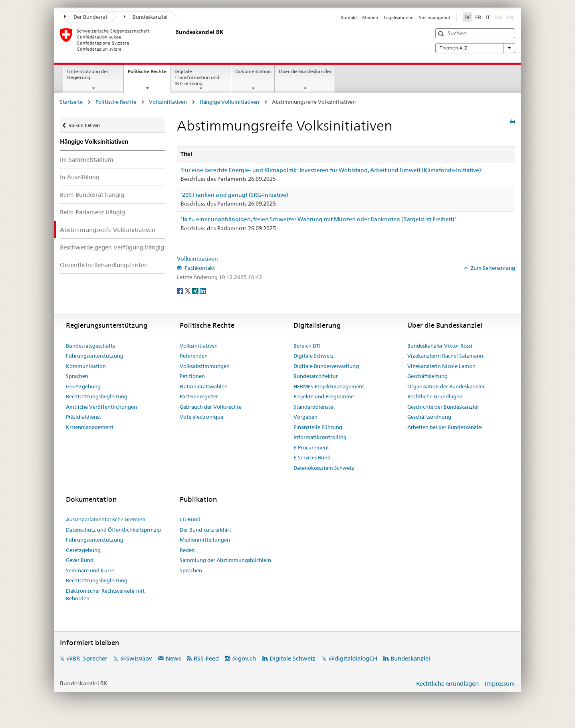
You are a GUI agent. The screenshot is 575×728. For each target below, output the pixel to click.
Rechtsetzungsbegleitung (97, 396)
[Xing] (196, 290)
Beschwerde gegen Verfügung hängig (112, 247)
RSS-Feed (206, 658)
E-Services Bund (312, 457)
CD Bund (190, 519)
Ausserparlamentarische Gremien (106, 519)
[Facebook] (181, 290)
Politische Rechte (149, 74)
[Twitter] (188, 290)
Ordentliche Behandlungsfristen (104, 265)
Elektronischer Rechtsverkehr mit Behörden (105, 595)
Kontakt (349, 18)
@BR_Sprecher (87, 658)
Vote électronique (201, 417)
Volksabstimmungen (205, 366)
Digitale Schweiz (314, 356)
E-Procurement (311, 447)
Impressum (500, 683)
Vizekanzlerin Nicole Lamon (441, 366)
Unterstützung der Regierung (88, 74)
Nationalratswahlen (204, 386)
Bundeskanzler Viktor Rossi (440, 346)
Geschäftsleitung (427, 376)
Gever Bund (80, 560)
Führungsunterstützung (95, 356)
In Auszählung (80, 177)
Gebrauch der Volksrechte (211, 407)
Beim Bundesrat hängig (92, 195)
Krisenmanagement (90, 427)
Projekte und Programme (324, 396)
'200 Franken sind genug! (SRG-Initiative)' (235, 195)
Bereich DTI (307, 346)
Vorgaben (305, 417)
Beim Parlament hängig (92, 212)
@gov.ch (244, 658)
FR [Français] (478, 17)
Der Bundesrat (86, 17)
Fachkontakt (199, 268)
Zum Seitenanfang (492, 268)
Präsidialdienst (83, 417)
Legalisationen (399, 18)
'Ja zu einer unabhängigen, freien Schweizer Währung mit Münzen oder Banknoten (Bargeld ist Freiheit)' (318, 219)
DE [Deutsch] (468, 17)
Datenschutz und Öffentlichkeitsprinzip (114, 530)
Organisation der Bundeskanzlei (446, 386)
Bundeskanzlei (146, 17)
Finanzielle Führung (318, 427)
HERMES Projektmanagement (329, 386)
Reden (187, 550)
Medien (370, 18)
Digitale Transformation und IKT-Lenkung (197, 77)
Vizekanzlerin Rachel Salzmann (445, 356)
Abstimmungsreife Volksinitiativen (108, 230)
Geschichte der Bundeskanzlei (443, 407)
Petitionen (192, 376)
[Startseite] (174, 40)
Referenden (194, 356)
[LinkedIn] (203, 290)
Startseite (71, 102)
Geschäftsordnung (429, 417)
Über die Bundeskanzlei (305, 71)
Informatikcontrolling (320, 437)
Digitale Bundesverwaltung (326, 366)
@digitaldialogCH (353, 658)
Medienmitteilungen (205, 540)
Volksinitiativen (168, 102)
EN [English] (510, 17)
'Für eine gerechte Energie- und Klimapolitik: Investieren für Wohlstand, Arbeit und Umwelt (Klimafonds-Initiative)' (332, 170)
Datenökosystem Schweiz (324, 468)
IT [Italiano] (488, 17)
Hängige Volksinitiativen (229, 102)
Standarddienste (313, 407)
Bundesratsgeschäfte (91, 346)
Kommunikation (86, 366)
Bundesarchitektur (316, 376)
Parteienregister (199, 396)
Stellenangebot (435, 18)
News (173, 658)
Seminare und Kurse (90, 570)
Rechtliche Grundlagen (435, 396)
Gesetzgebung (83, 386)
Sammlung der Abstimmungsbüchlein (225, 560)
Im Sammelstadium (87, 159)
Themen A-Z (475, 48)
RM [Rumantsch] (498, 17)
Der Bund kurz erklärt (205, 530)
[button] (442, 34)
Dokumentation (253, 71)
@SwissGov (136, 658)
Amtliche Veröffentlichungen (101, 407)
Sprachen (77, 376)
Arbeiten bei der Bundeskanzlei (445, 427)
